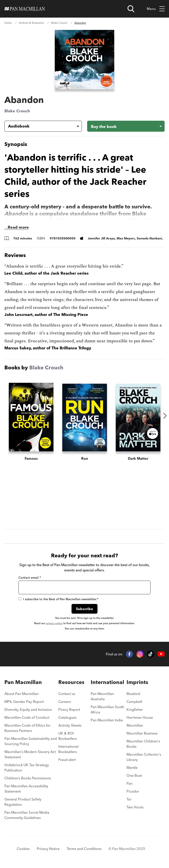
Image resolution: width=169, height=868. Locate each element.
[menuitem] (31, 695)
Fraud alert (67, 760)
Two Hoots (135, 807)
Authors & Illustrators (31, 23)
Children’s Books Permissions (28, 778)
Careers (65, 702)
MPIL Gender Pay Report (24, 702)
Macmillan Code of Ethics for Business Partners (28, 728)
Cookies (23, 849)
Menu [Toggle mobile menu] (156, 9)
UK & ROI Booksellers (68, 736)
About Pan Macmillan (21, 694)
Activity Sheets (70, 725)
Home (8, 23)
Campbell (134, 702)
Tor (129, 799)
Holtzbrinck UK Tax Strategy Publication (27, 768)
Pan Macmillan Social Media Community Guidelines (27, 815)
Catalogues (67, 717)
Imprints (137, 682)
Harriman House (140, 717)
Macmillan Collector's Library (144, 757)
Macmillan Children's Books (143, 744)
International (107, 682)
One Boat (134, 775)
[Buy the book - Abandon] (126, 126)
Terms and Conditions (84, 849)
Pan (130, 783)
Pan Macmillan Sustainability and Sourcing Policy (31, 741)
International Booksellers (68, 749)
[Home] (25, 9)
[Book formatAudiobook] (40, 126)
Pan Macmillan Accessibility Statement (26, 789)
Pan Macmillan (23, 682)
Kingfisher (135, 709)
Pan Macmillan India (107, 720)
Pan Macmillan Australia (102, 696)
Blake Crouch (59, 23)
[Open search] (131, 9)
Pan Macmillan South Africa (107, 709)
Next (165, 416)
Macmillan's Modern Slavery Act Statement (30, 754)
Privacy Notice (48, 849)
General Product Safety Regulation (23, 802)
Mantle (132, 768)
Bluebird (133, 694)
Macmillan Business (142, 733)
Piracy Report (69, 709)
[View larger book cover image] (84, 60)
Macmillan (135, 725)
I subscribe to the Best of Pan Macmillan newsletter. (58, 599)
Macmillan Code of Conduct (27, 717)
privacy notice (54, 623)
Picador (133, 791)
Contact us (67, 694)
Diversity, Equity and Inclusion (28, 709)
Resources (71, 682)
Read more (18, 227)
